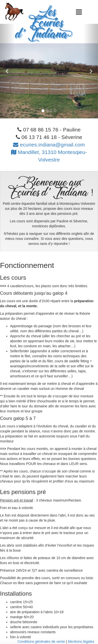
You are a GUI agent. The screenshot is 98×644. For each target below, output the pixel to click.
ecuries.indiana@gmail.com (49, 145)
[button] (7, 71)
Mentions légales (81, 641)
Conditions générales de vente (41, 641)
